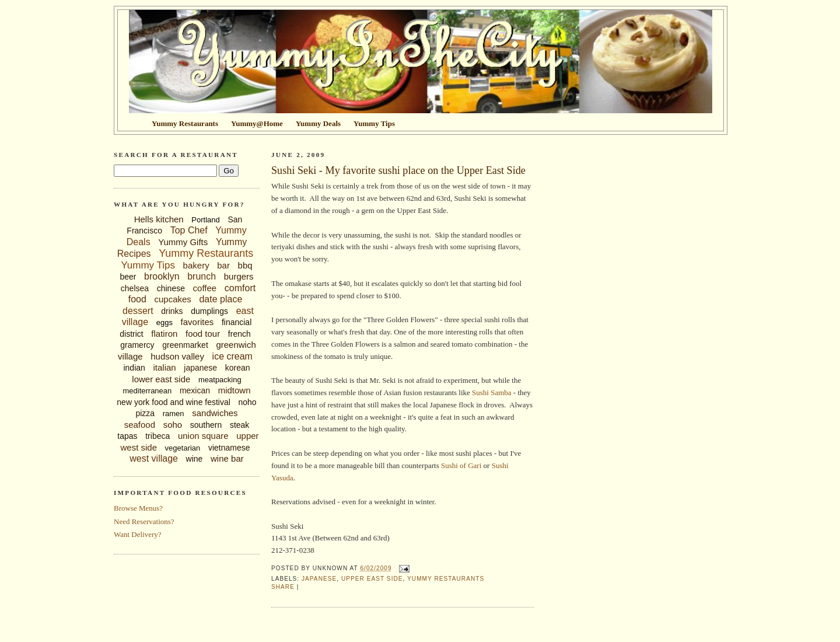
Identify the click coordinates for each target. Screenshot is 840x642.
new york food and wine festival (174, 402)
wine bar (227, 458)
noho (248, 402)
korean (238, 368)
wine (195, 459)
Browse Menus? (138, 508)
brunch (202, 276)
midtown (235, 390)
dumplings (209, 311)
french (239, 334)
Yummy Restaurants (206, 253)
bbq (245, 265)
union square (203, 436)
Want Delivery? (138, 534)
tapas (127, 436)
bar (223, 265)
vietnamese (229, 448)
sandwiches (215, 413)
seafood (140, 425)
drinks (172, 311)
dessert (138, 311)
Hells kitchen (159, 219)
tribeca (157, 436)
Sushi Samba (492, 392)
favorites (197, 322)
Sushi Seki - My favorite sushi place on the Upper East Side (398, 170)
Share (283, 587)
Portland (205, 220)
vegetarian (183, 448)
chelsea (135, 288)
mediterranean (147, 391)
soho (173, 425)
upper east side (372, 579)
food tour (203, 334)
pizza (145, 413)
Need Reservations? (144, 521)
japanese (200, 368)
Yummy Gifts (183, 242)
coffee (205, 288)
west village (154, 458)
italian (164, 367)
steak (239, 425)
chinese (171, 288)
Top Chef (189, 230)
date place (220, 299)
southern (206, 425)
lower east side (161, 379)
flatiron (164, 334)
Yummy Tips (148, 265)
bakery (196, 265)
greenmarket (185, 345)
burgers (239, 276)
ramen (174, 414)
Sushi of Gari (461, 465)
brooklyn (162, 276)
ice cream (232, 356)
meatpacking (220, 380)
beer (128, 277)
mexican (195, 390)
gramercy (137, 345)
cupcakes (172, 299)
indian (134, 368)
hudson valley (177, 356)
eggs (164, 322)
